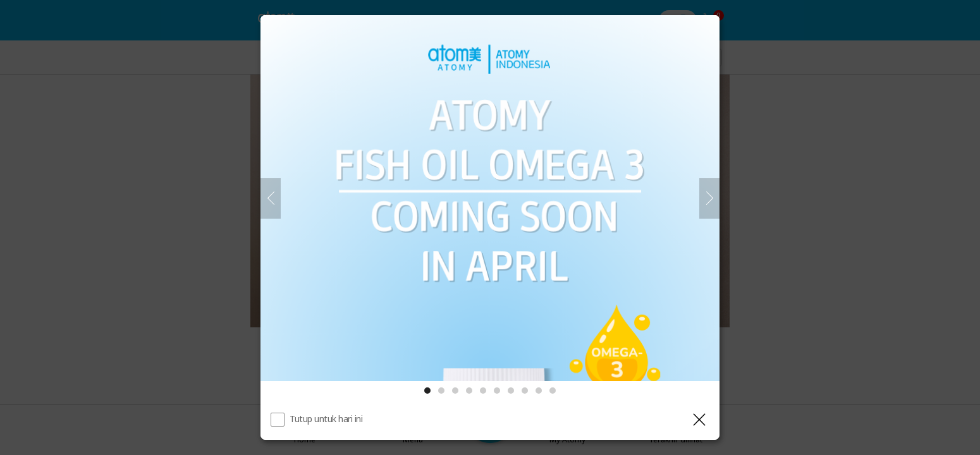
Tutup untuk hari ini (326, 419)
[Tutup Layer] (699, 420)
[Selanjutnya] (709, 198)
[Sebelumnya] (271, 198)
